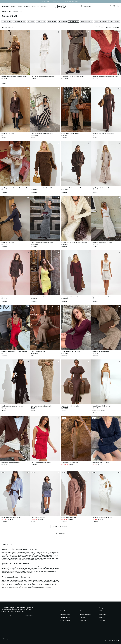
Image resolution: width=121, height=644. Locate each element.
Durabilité (83, 617)
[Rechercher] (94, 6)
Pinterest (102, 617)
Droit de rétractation (67, 611)
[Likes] (114, 6)
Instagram (102, 608)
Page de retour (65, 614)
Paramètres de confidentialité (54, 641)
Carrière (83, 611)
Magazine (83, 620)
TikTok (102, 611)
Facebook (103, 614)
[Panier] (118, 6)
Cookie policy (43, 641)
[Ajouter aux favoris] (28, 32)
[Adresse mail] (13, 616)
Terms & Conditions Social (20, 641)
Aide (62, 608)
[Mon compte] (110, 6)
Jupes (10, 11)
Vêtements (5, 11)
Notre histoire (84, 608)
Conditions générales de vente (7, 641)
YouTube (102, 620)
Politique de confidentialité (32, 641)
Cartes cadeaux (65, 620)
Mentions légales (85, 614)
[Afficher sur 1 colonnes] (96, 27)
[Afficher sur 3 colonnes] (102, 27)
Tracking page (65, 617)
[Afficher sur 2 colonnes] (99, 27)
